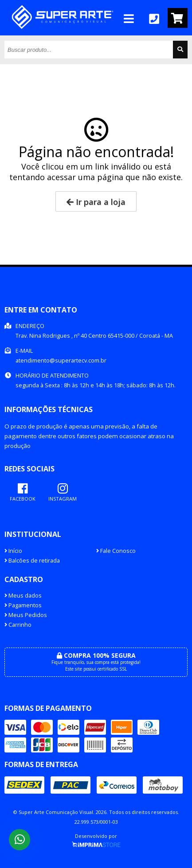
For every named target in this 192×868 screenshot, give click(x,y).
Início (13, 551)
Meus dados (23, 596)
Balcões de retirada (32, 561)
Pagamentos (23, 605)
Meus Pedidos (26, 615)
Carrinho (18, 625)
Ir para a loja (96, 202)
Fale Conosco (116, 551)
